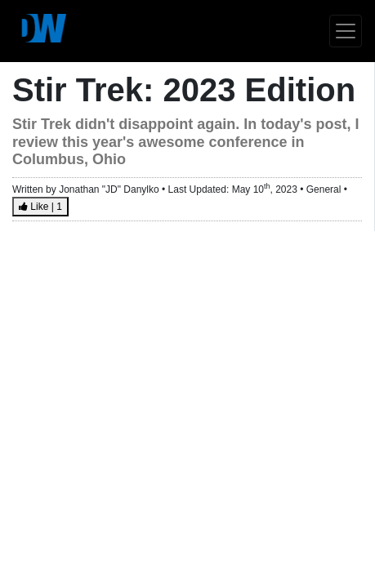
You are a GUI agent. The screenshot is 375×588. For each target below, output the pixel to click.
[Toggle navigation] (346, 31)
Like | (40, 207)
